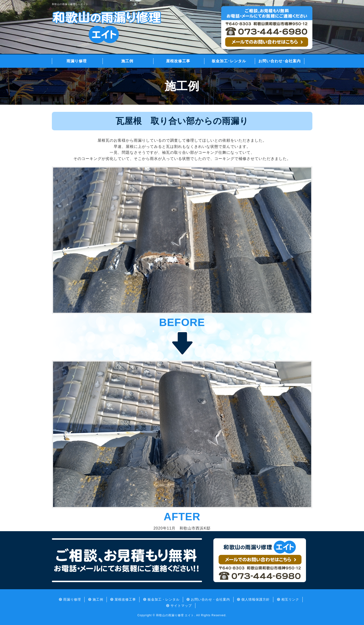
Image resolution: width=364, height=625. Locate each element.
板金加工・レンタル (164, 599)
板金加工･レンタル (229, 61)
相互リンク (290, 599)
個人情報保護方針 (256, 599)
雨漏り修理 (77, 61)
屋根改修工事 (178, 61)
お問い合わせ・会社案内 (210, 599)
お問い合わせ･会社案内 (280, 61)
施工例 (127, 61)
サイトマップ (181, 606)
